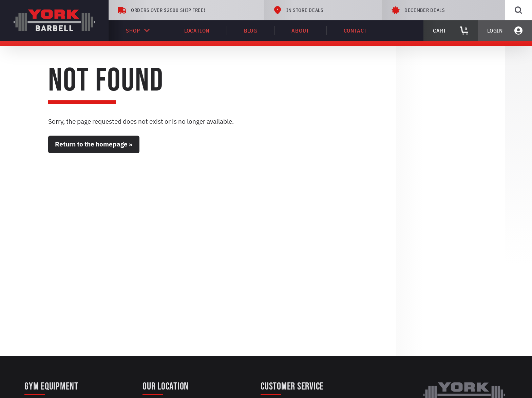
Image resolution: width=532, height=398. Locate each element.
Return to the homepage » (94, 144)
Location (197, 31)
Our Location (166, 386)
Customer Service (292, 386)
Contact (355, 31)
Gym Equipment (51, 386)
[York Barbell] (54, 20)
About (300, 31)
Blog (251, 31)
